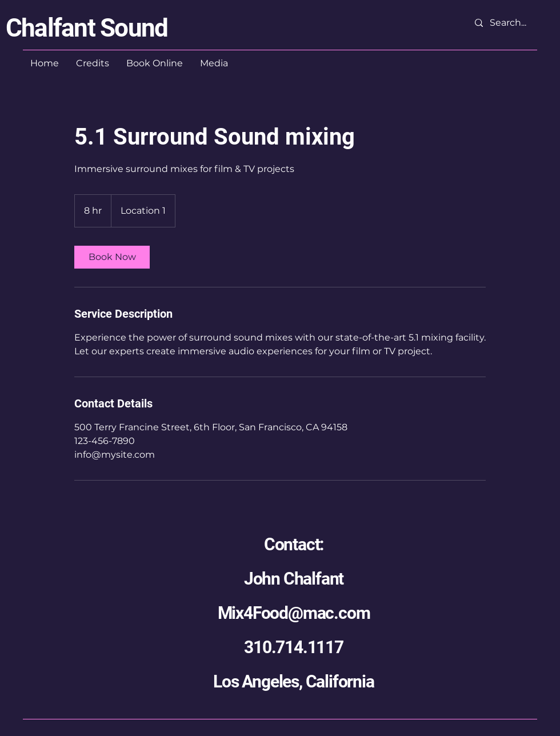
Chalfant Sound (87, 28)
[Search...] (510, 23)
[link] (112, 257)
